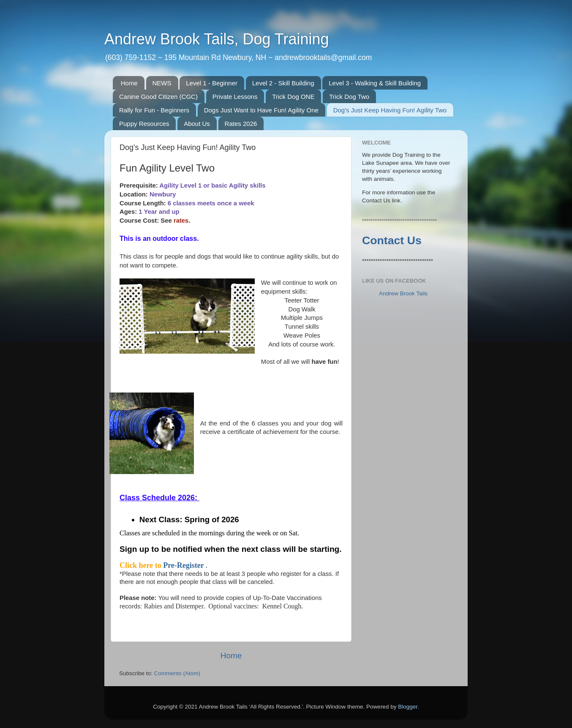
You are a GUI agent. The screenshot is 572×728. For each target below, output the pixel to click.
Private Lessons (235, 97)
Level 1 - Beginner (212, 83)
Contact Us (392, 240)
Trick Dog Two (349, 97)
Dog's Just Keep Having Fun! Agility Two (390, 110)
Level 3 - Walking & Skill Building (375, 83)
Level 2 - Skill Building (283, 83)
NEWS (162, 83)
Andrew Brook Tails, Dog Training (217, 39)
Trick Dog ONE (293, 97)
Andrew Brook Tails (403, 293)
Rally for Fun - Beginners (154, 110)
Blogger (408, 707)
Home (129, 83)
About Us (197, 124)
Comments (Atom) (177, 673)
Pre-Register (184, 565)
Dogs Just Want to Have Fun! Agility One (261, 110)
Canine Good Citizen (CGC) (158, 97)
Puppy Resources (144, 124)
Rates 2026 (241, 124)
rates (181, 221)
